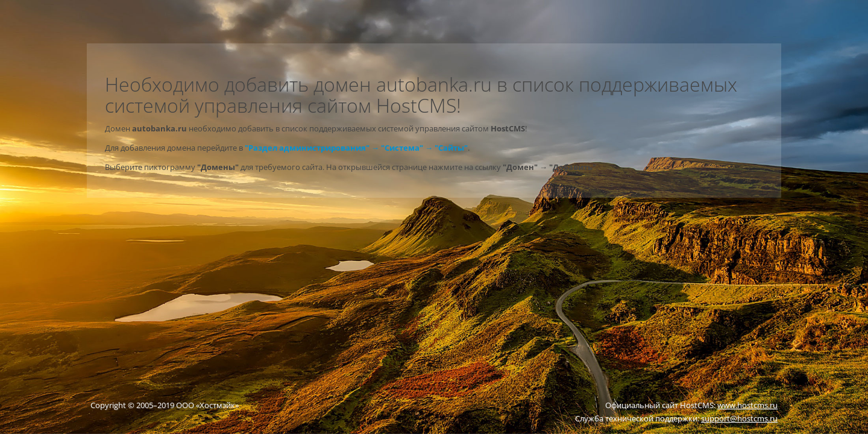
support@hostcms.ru (739, 418)
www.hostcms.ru (747, 405)
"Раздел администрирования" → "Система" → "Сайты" (356, 148)
